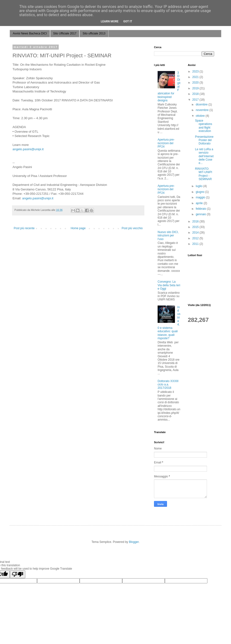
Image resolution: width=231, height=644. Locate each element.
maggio (201, 197)
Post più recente (24, 228)
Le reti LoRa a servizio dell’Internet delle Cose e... (204, 156)
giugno (200, 192)
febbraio (201, 209)
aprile (200, 203)
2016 (196, 221)
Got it (128, 21)
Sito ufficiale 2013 (94, 33)
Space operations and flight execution (203, 126)
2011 (196, 244)
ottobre (201, 116)
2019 (196, 88)
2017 (196, 100)
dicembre (202, 104)
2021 (196, 77)
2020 (196, 83)
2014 (196, 233)
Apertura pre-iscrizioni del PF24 (166, 143)
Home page (78, 228)
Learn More (110, 21)
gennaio (201, 214)
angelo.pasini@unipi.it (28, 149)
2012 (196, 238)
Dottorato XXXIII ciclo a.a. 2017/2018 (168, 385)
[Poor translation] (18, 574)
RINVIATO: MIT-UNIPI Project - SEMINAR (203, 174)
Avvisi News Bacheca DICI (30, 33)
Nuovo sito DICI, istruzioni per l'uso (168, 236)
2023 (196, 72)
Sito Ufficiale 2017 (65, 33)
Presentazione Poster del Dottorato (204, 140)
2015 (196, 227)
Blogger (134, 542)
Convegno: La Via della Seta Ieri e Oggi (169, 285)
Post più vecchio (132, 228)
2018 (196, 94)
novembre (202, 110)
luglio (199, 186)
